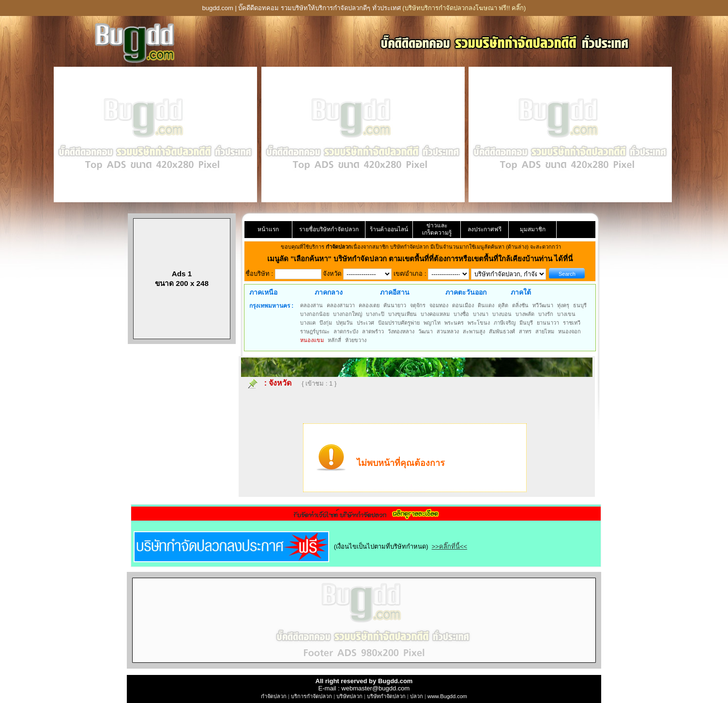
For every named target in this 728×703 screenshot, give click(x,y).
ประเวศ (365, 323)
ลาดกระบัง (346, 331)
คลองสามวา (341, 305)
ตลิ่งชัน (520, 305)
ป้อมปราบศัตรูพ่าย (399, 323)
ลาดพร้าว (373, 331)
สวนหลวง (448, 331)
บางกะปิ (375, 314)
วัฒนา (425, 331)
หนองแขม (312, 340)
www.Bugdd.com (447, 696)
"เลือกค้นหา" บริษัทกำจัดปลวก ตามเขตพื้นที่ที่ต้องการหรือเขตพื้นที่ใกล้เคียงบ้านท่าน (422, 259)
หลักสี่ (334, 340)
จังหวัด (280, 383)
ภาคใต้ (521, 292)
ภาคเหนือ (263, 292)
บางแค (308, 323)
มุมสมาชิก (533, 229)
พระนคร (454, 323)
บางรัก (546, 314)
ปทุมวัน (344, 323)
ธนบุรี (580, 305)
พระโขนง (479, 323)
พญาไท (432, 323)
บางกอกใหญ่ (348, 314)
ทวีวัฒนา (543, 305)
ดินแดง (486, 305)
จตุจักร (418, 305)
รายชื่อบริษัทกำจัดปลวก (329, 229)
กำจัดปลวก (274, 696)
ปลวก (417, 696)
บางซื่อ (461, 314)
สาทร (525, 331)
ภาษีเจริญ (505, 323)
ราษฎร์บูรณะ (315, 331)
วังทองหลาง (401, 331)
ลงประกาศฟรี (485, 229)
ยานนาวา (548, 323)
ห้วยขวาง (356, 340)
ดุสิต (503, 305)
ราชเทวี (572, 323)
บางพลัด (525, 314)
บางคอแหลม (435, 314)
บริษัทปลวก (349, 696)
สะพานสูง (474, 331)
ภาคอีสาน (395, 292)
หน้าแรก (268, 229)
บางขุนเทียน (402, 314)
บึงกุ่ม (326, 323)
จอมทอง (439, 305)
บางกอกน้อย (315, 314)
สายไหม (545, 331)
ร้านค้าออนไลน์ (389, 229)
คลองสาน (311, 305)
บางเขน (566, 314)
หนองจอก (569, 331)
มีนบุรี (526, 323)
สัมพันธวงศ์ (502, 331)
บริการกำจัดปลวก (311, 696)
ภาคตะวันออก (466, 292)
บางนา (481, 314)
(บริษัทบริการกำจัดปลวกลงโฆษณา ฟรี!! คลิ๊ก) (464, 8)
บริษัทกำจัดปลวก (386, 696)
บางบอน (502, 314)
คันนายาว (395, 305)
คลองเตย (369, 305)
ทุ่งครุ (563, 305)
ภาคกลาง (329, 292)
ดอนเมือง (463, 305)
